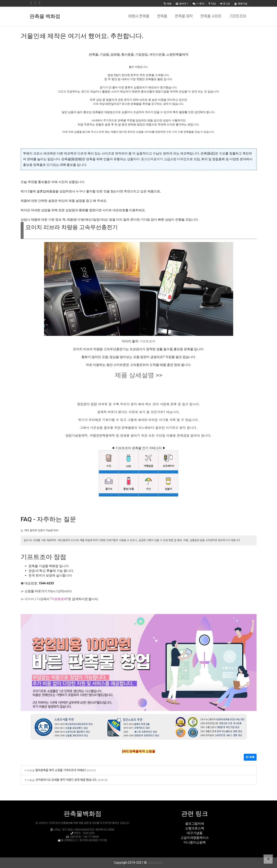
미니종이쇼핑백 (195, 842)
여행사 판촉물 (139, 16)
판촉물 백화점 (45, 16)
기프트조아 (238, 16)
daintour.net (155, 863)
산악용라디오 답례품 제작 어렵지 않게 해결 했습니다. (66, 780)
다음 (40, 599)
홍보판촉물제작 (152, 159)
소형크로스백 (195, 828)
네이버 (29, 599)
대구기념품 (195, 833)
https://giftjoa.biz (60, 591)
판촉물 (162, 16)
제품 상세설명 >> (139, 375)
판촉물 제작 (184, 16)
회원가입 (241, 3)
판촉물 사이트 (211, 16)
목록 (250, 757)
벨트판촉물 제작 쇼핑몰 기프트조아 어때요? (61, 770)
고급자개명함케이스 (195, 838)
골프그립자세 (195, 824)
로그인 (225, 3)
